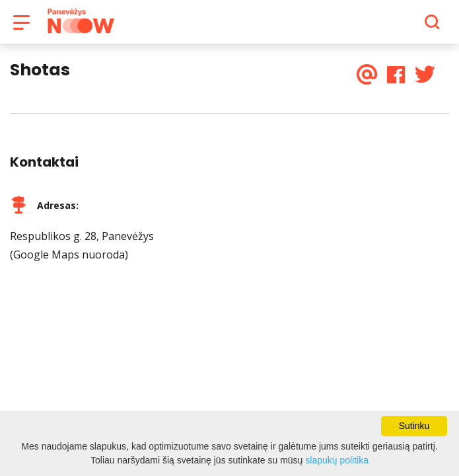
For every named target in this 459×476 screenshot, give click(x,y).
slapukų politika (337, 460)
